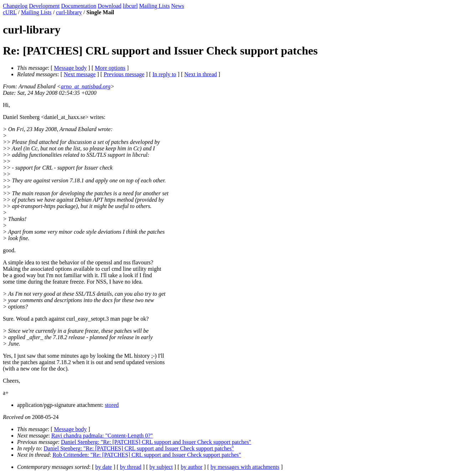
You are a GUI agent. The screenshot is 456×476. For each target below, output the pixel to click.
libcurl (130, 6)
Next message (80, 74)
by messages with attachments (245, 467)
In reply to (164, 74)
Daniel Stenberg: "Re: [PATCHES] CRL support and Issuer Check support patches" (156, 442)
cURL (10, 12)
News (177, 6)
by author (191, 467)
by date (104, 467)
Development (44, 6)
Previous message (124, 74)
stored (112, 405)
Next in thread (201, 74)
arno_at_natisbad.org (86, 86)
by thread (131, 467)
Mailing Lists (155, 6)
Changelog (15, 6)
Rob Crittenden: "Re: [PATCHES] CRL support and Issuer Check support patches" (147, 455)
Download (110, 6)
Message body (71, 68)
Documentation (79, 6)
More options (110, 68)
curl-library (69, 12)
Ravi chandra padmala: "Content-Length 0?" (102, 436)
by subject (161, 467)
